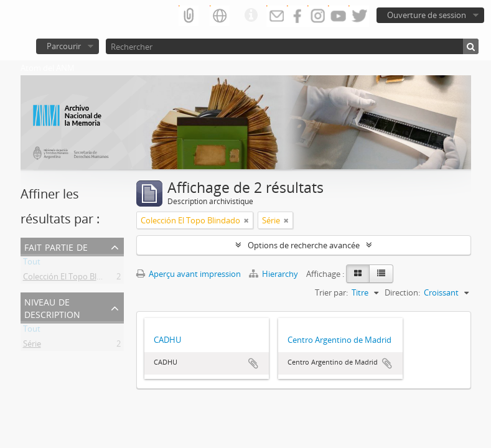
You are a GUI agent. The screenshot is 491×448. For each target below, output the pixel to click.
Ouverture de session (427, 15)
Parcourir (64, 46)
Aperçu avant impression (189, 274)
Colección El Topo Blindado (73, 279)
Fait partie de (56, 246)
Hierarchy (274, 274)
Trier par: (331, 292)
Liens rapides (251, 16)
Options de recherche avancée (304, 245)
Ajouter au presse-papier (253, 363)
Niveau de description (52, 307)
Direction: (402, 292)
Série (32, 346)
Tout (32, 264)
